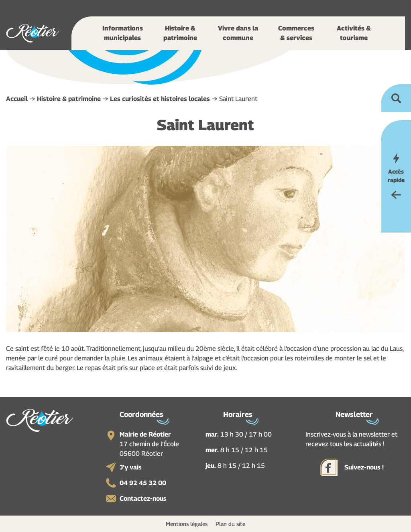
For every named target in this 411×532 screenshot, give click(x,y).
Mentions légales (187, 524)
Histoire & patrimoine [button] (180, 33)
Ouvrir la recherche (396, 98)
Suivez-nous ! (364, 467)
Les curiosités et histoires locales (160, 99)
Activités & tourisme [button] (354, 33)
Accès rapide (396, 176)
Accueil (17, 99)
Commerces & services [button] (296, 33)
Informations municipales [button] (123, 33)
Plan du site (230, 524)
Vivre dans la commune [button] (238, 33)
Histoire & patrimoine (69, 99)
